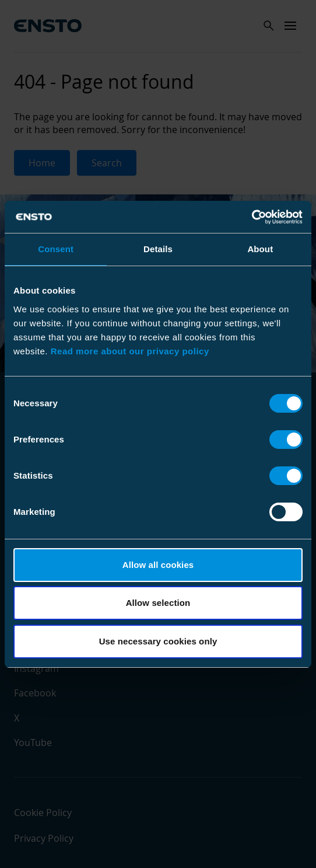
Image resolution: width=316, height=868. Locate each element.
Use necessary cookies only (158, 641)
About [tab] (260, 249)
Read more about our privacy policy (130, 351)
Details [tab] (158, 249)
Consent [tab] (56, 249)
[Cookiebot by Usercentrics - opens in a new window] (252, 217)
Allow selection (158, 603)
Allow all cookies (158, 565)
